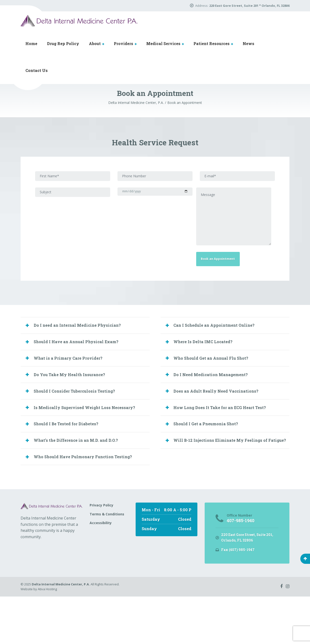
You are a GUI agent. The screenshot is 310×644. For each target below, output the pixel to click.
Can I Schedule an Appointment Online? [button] (220, 355)
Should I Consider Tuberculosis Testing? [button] (80, 429)
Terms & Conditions (107, 560)
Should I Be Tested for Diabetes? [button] (70, 465)
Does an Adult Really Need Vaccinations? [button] (221, 429)
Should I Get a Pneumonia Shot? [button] (211, 465)
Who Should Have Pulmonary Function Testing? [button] (90, 502)
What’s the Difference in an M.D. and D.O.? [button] (81, 484)
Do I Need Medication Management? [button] (216, 410)
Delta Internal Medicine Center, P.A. (61, 631)
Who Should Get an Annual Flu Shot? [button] (217, 392)
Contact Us (37, 70)
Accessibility (101, 569)
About (95, 43)
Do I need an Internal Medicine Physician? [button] (83, 355)
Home (31, 43)
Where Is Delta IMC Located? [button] (207, 373)
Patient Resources (212, 43)
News (248, 43)
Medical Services (163, 43)
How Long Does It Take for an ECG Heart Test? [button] (226, 447)
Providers (124, 43)
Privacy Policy (101, 552)
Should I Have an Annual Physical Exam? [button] (82, 373)
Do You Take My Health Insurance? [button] (75, 410)
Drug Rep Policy (63, 43)
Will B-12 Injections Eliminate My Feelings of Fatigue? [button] (226, 487)
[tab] (85, 355)
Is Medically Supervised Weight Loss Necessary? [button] (90, 447)
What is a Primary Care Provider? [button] (73, 392)
